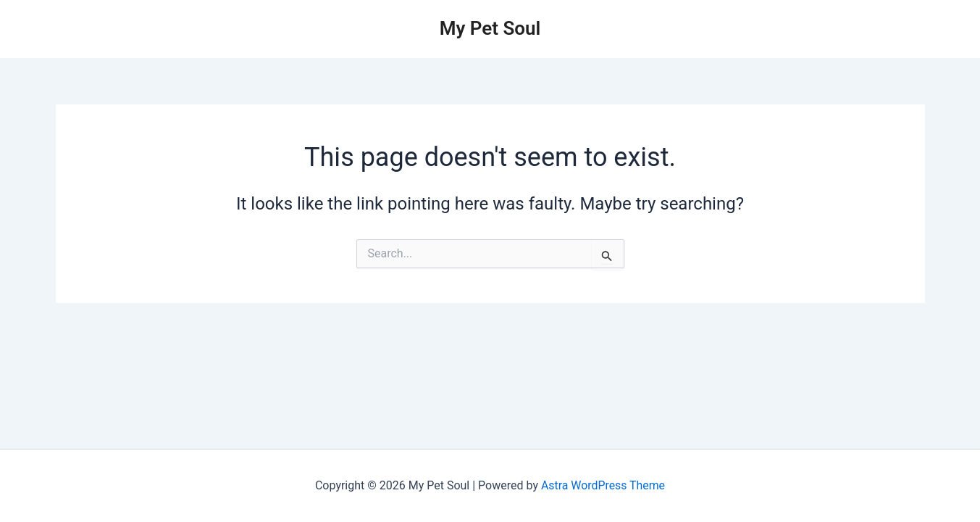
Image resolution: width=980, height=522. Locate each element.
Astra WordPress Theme (603, 485)
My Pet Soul (490, 28)
